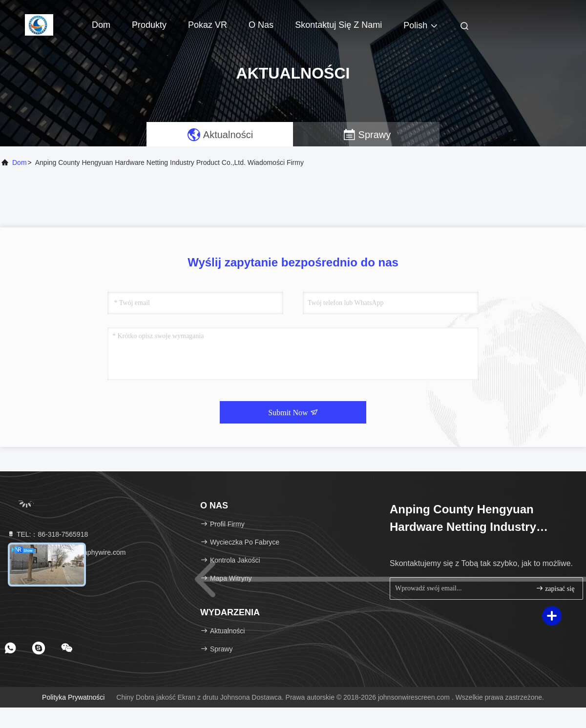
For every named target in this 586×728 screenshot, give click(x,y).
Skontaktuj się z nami (338, 25)
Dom (101, 25)
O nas (261, 25)
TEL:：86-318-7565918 (47, 534)
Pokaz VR (208, 25)
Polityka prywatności (73, 697)
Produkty (149, 25)
